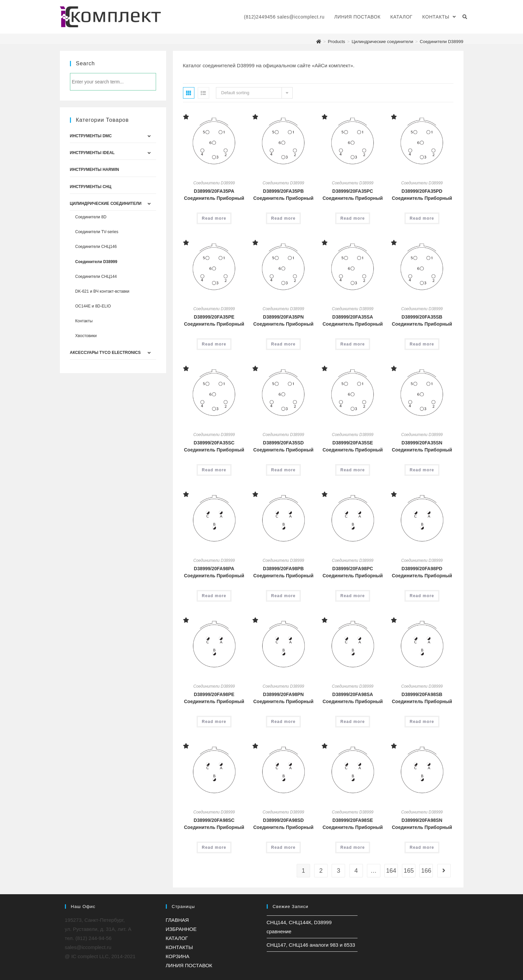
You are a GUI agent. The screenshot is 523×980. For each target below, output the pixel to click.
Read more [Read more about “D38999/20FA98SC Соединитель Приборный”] (214, 847)
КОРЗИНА (178, 956)
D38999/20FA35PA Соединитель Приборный (214, 195)
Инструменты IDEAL (92, 153)
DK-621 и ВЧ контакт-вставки (102, 291)
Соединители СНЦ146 (96, 247)
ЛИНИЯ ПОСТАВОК (189, 965)
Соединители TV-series (97, 232)
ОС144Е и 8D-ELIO (93, 306)
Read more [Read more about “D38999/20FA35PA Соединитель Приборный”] (214, 218)
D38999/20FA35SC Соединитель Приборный (214, 446)
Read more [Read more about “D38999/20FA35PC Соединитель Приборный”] (353, 218)
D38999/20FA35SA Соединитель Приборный (353, 320)
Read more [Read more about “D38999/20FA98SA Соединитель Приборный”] (353, 722)
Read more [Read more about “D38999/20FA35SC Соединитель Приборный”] (214, 470)
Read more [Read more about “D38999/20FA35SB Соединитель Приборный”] (422, 344)
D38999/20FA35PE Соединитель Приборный (214, 320)
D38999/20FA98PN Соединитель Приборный (283, 698)
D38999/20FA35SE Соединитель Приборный (353, 446)
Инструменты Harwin (95, 170)
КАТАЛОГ (177, 938)
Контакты (84, 321)
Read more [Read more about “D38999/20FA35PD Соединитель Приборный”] (422, 218)
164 (391, 871)
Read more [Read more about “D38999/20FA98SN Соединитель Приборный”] (422, 847)
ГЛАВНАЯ (177, 920)
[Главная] (319, 42)
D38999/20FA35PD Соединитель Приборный (422, 195)
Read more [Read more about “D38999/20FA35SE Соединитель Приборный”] (353, 470)
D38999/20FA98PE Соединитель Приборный (214, 698)
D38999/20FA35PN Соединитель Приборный (283, 320)
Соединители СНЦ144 (96, 277)
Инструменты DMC (91, 136)
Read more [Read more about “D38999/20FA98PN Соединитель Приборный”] (283, 722)
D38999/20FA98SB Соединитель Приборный (422, 698)
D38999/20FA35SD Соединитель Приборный (283, 446)
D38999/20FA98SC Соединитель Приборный (214, 824)
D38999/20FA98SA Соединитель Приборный (353, 698)
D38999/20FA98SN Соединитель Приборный (422, 824)
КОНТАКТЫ (179, 947)
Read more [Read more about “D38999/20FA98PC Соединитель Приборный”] (353, 596)
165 (409, 871)
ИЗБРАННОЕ (181, 929)
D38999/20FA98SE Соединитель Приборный (353, 824)
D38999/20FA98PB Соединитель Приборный (283, 572)
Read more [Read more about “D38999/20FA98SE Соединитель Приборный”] (353, 847)
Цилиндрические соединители (106, 204)
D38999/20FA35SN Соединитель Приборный (422, 446)
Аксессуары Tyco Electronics (105, 353)
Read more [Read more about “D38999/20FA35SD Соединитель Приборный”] (283, 470)
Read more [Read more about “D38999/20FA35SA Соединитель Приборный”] (353, 344)
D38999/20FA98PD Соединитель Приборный (422, 572)
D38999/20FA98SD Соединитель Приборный (283, 824)
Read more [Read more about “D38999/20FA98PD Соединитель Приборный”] (422, 596)
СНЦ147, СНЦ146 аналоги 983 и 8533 (311, 945)
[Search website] (465, 17)
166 (426, 871)
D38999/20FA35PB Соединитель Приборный (283, 195)
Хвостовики (86, 336)
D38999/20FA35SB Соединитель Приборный (422, 320)
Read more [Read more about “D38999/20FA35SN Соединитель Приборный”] (422, 470)
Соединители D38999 (214, 183)
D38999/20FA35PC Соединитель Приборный (353, 195)
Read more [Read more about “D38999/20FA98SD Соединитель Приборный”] (283, 847)
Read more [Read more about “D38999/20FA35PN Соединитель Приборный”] (283, 344)
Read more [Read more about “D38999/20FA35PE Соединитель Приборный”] (214, 344)
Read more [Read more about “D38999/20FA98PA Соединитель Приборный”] (214, 596)
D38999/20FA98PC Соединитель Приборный (353, 572)
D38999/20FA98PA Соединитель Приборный (214, 572)
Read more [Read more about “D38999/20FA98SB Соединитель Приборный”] (422, 722)
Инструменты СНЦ (91, 187)
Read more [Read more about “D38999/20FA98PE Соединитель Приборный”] (214, 722)
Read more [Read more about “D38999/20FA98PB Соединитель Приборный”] (283, 596)
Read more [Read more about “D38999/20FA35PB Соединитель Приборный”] (283, 218)
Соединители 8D (91, 217)
